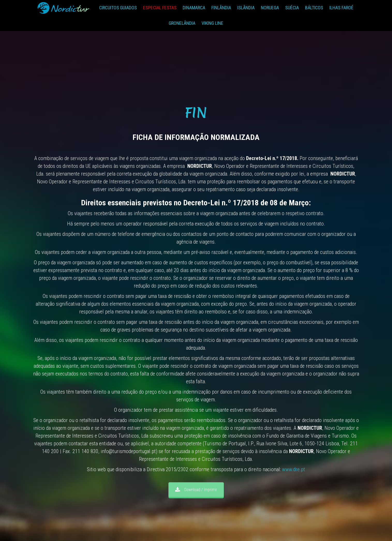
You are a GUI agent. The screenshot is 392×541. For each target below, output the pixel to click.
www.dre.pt (294, 469)
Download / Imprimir (196, 490)
